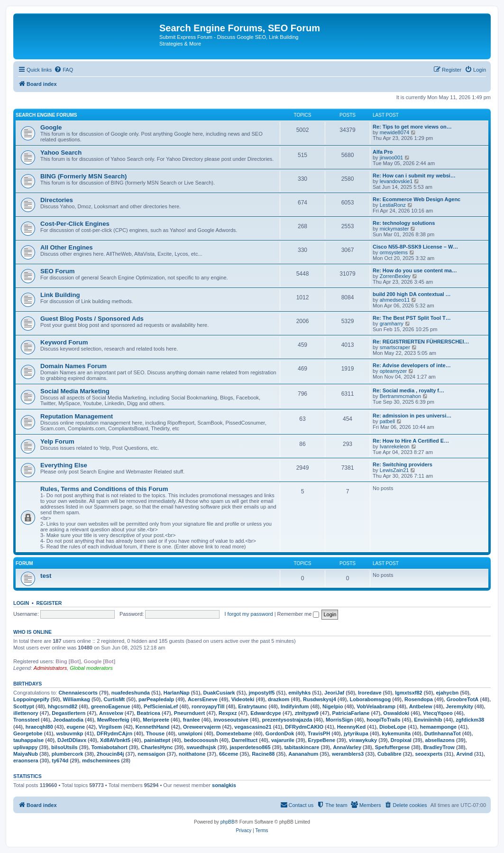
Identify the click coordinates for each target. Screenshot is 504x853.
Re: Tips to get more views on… (412, 127)
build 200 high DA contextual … (412, 294)
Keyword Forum (64, 342)
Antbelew (421, 706)
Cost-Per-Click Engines (75, 224)
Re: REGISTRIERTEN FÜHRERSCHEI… (421, 342)
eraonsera (26, 760)
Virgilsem (110, 727)
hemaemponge (439, 727)
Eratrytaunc (252, 706)
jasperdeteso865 (250, 747)
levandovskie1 (396, 181)
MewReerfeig (113, 720)
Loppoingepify (31, 699)
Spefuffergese (392, 747)
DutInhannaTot (443, 733)
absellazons (440, 740)
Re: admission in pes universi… (412, 416)
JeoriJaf (334, 693)
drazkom (279, 699)
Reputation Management (77, 416)
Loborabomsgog (371, 699)
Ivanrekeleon (395, 446)
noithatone (192, 754)
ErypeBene (322, 740)
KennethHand (153, 727)
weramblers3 (348, 754)
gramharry (392, 324)
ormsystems (394, 252)
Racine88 (263, 754)
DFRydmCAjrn (115, 733)
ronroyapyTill (208, 706)
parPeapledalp (156, 699)
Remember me (298, 614)
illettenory (26, 713)
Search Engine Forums (46, 115)
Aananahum (303, 754)
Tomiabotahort (109, 747)
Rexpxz (228, 713)
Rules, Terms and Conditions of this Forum (104, 489)
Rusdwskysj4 (320, 699)
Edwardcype (266, 713)
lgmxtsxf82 (408, 693)
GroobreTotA (463, 699)
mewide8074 (394, 132)
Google (51, 127)
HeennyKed (352, 727)
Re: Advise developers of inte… (412, 365)
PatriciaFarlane (351, 713)
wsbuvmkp (69, 733)
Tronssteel (26, 720)
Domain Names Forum (73, 366)
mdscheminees (101, 760)
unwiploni (190, 733)
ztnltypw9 (307, 713)
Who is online (32, 632)
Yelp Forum (57, 441)
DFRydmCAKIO (304, 727)
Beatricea (148, 713)
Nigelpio (333, 706)
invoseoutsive (231, 720)
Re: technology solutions (404, 223)
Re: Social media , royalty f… (408, 390)
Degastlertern (69, 713)
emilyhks (299, 693)
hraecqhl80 (39, 727)
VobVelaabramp (376, 706)
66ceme (229, 754)
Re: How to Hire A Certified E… (411, 441)
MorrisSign (339, 720)
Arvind (464, 754)
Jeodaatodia (68, 720)
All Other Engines (67, 247)
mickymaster (394, 229)
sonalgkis (224, 785)
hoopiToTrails (383, 720)
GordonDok (280, 733)
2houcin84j (110, 754)
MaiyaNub (26, 754)
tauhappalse (28, 740)
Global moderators (91, 668)
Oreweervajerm (202, 727)
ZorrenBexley (395, 276)
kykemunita (397, 733)
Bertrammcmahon (400, 396)
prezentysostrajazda (287, 720)
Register (49, 603)
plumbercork (68, 754)
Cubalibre (389, 754)
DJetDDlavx (72, 740)
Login (21, 603)
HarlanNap (177, 693)
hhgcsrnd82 (63, 706)
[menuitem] (64, 70)
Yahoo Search (61, 153)
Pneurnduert (189, 713)
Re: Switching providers (403, 464)
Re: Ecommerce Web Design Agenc (417, 199)
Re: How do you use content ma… (415, 270)
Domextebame (234, 733)
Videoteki (243, 699)
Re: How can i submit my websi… (414, 176)
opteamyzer (393, 371)
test (46, 576)
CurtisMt (115, 699)
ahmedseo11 (395, 300)
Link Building (60, 295)
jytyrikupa (356, 733)
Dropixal (401, 740)
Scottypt (24, 706)
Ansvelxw (111, 713)
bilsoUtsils (64, 747)
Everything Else (64, 465)
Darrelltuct (244, 740)
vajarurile (283, 740)
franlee (192, 720)
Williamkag (77, 699)
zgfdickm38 (470, 720)
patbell (387, 421)
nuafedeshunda (131, 693)
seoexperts (429, 754)
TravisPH (319, 733)
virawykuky (363, 740)
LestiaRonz (393, 205)
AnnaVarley (347, 747)
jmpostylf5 (261, 693)
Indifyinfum (295, 706)
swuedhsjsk (201, 747)
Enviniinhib (428, 720)
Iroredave (370, 693)
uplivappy (25, 747)
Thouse (155, 733)
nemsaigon (151, 754)
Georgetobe (28, 733)
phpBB (228, 822)
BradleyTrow (439, 747)
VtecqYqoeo (438, 713)
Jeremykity (459, 706)
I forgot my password (249, 614)
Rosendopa (419, 699)
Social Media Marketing (75, 391)
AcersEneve (203, 699)
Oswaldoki (396, 713)
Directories (57, 200)
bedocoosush (201, 740)
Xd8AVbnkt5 (115, 740)
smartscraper (395, 347)
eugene (76, 727)
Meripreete (156, 720)
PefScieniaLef (161, 706)
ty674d (60, 760)
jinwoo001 (392, 158)
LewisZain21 (394, 470)
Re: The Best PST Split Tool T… (412, 318)
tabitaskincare (302, 747)
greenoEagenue (111, 706)
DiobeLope (393, 727)
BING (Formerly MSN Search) (83, 176)
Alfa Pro (383, 152)
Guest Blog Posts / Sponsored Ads (92, 319)
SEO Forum (58, 271)
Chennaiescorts (78, 693)
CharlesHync (157, 747)
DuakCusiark (219, 693)
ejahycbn (447, 693)
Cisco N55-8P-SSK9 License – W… (415, 247)
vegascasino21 (253, 727)
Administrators (50, 668)
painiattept (157, 740)
